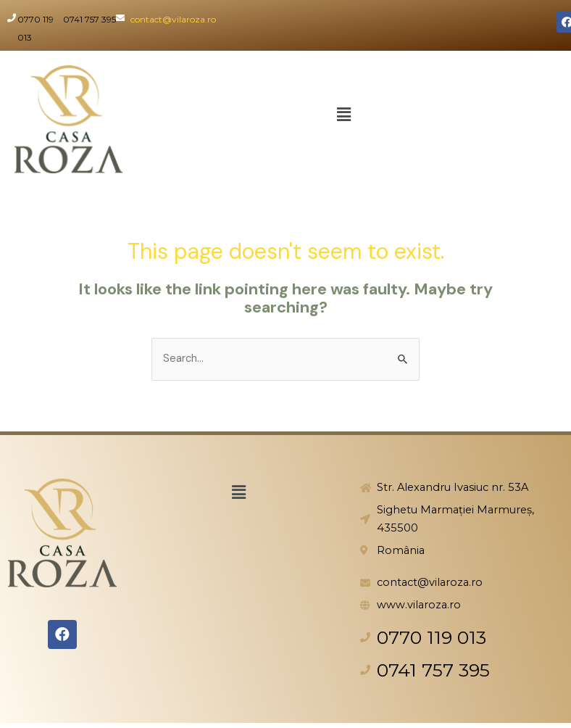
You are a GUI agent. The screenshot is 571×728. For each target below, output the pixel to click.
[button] (343, 115)
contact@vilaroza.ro (173, 19)
